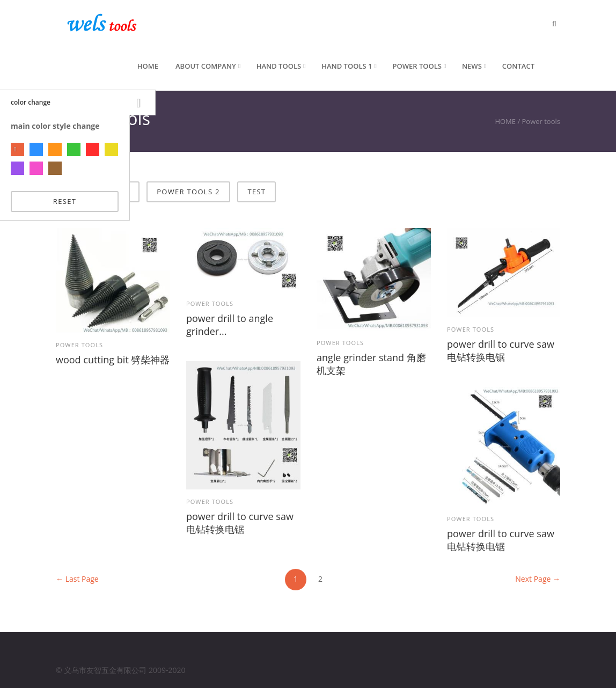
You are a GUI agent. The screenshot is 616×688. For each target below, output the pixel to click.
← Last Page (77, 579)
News (472, 66)
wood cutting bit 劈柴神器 (113, 360)
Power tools (417, 66)
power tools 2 (188, 192)
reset (65, 201)
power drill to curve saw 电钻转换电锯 (501, 350)
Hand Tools (279, 66)
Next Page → (538, 579)
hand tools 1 (347, 66)
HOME (505, 121)
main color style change (55, 126)
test (256, 192)
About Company (206, 66)
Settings (142, 103)
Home (148, 66)
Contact (518, 66)
